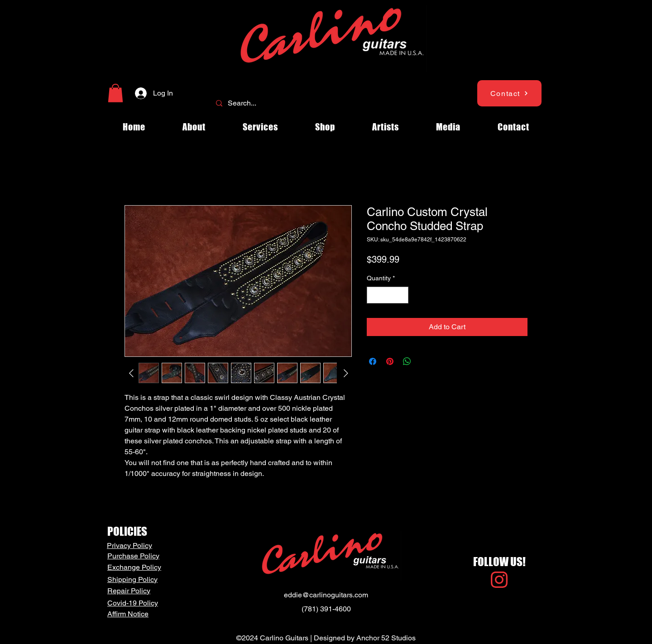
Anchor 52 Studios (386, 638)
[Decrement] (374, 295)
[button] (115, 93)
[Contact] (509, 93)
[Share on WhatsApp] (407, 361)
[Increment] (401, 295)
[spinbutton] (388, 295)
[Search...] (325, 103)
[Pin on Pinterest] (390, 361)
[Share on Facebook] (373, 361)
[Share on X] (424, 361)
